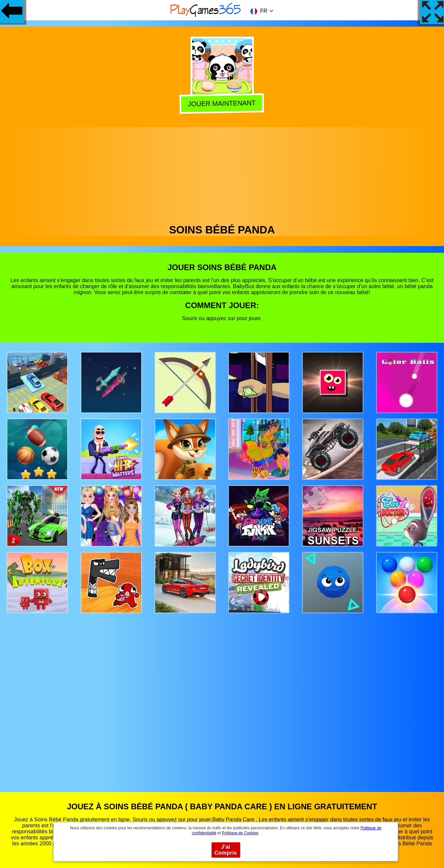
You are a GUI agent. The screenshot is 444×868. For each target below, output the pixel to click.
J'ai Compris (226, 850)
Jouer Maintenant (222, 104)
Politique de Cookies (240, 833)
